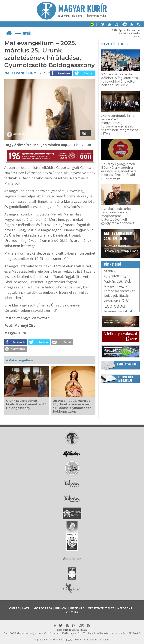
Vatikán (110, 281)
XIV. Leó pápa (117, 303)
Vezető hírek (115, 44)
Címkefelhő (113, 264)
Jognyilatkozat (74, 640)
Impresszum (41, 640)
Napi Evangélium (20, 73)
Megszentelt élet (101, 608)
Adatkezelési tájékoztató (96, 640)
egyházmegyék (117, 276)
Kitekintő (77, 608)
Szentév (110, 271)
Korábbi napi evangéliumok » (121, 253)
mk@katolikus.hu (105, 633)
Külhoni (61, 608)
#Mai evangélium (19, 360)
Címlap (14, 608)
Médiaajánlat (57, 640)
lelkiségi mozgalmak (118, 311)
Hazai (26, 608)
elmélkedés (112, 301)
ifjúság (124, 296)
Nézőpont (125, 608)
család (123, 281)
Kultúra (72, 612)
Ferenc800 (111, 291)
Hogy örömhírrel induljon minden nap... (118, 240)
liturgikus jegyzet (116, 286)
